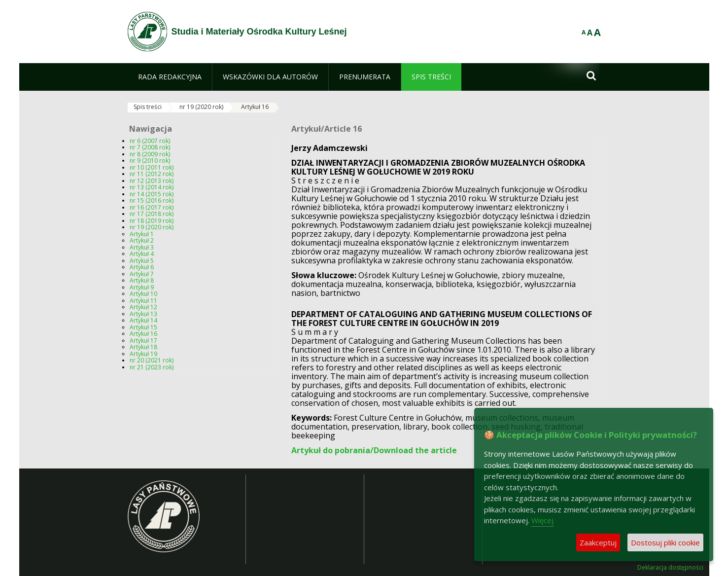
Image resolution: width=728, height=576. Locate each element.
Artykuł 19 (143, 354)
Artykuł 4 (142, 254)
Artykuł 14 (143, 320)
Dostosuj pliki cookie (665, 542)
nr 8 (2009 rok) (150, 154)
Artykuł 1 (142, 234)
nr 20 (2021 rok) (152, 360)
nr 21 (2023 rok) (152, 367)
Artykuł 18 (143, 347)
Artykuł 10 (143, 294)
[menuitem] (170, 77)
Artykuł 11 (143, 301)
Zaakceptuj (598, 542)
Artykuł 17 (143, 341)
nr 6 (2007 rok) (150, 141)
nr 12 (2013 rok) (152, 181)
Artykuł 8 (142, 280)
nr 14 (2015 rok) (152, 194)
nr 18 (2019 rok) (152, 221)
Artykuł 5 (142, 261)
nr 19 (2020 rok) (201, 107)
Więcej (542, 520)
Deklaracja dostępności (670, 568)
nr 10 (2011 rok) (152, 167)
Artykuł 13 (143, 314)
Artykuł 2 (142, 240)
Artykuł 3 (142, 247)
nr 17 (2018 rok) (152, 214)
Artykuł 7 (142, 274)
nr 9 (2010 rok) (150, 161)
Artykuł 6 (142, 267)
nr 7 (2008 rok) (150, 147)
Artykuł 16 (255, 107)
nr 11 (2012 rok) (152, 174)
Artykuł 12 (143, 307)
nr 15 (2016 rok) (152, 200)
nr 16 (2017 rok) (152, 207)
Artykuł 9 (142, 287)
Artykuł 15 (143, 327)
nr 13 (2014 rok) (152, 187)
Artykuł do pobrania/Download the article (374, 450)
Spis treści (148, 107)
